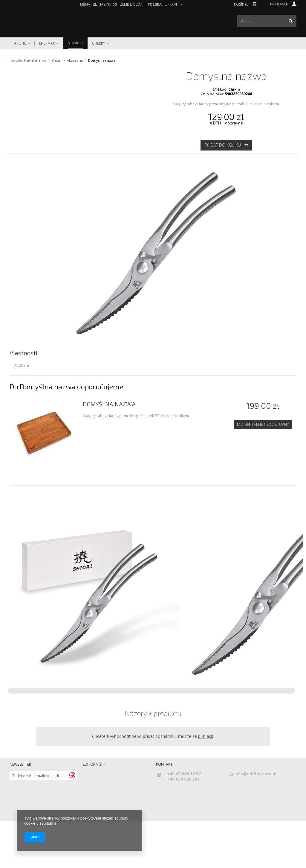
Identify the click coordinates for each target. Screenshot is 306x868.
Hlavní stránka (35, 60)
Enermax (47, 43)
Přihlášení (283, 4)
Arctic (20, 43)
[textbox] (267, 21)
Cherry (99, 43)
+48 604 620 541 (183, 826)
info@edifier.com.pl (255, 820)
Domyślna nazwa (109, 451)
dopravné (234, 123)
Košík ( (242, 4)
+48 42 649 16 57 (184, 820)
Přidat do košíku (226, 145)
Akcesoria (75, 60)
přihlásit (206, 783)
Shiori (74, 43)
